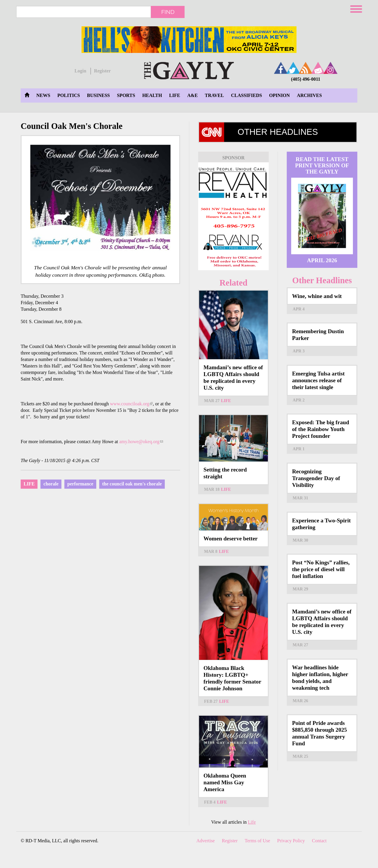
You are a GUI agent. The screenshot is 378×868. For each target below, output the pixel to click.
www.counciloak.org (131, 404)
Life (175, 95)
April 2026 (322, 260)
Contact (319, 841)
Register (102, 71)
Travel (215, 95)
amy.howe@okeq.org (141, 442)
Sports (126, 95)
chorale (51, 484)
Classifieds (246, 95)
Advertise (206, 841)
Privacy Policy (291, 841)
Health (152, 95)
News (43, 95)
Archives (309, 95)
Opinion (279, 95)
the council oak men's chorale (132, 484)
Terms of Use (258, 841)
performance (80, 484)
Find (168, 12)
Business (98, 95)
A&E (193, 95)
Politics (69, 95)
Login (80, 71)
